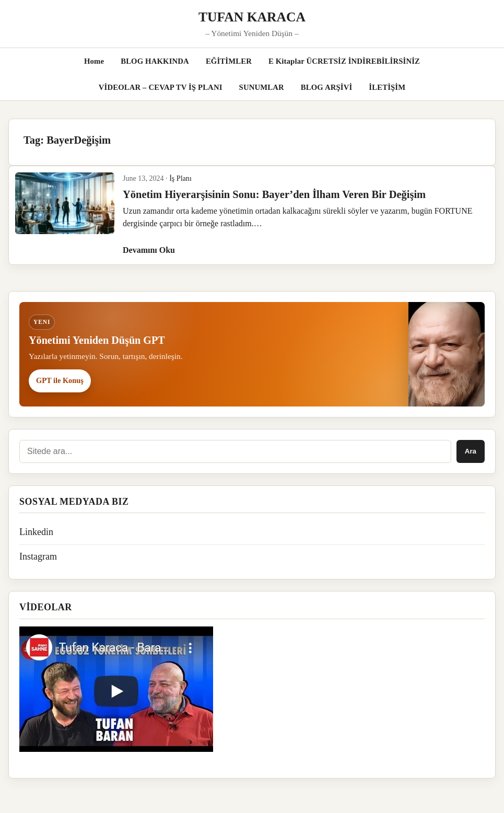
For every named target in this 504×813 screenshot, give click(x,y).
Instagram (38, 556)
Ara (471, 451)
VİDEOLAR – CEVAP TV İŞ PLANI (161, 87)
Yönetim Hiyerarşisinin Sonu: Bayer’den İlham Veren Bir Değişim (274, 194)
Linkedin (36, 532)
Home (94, 61)
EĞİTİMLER (229, 61)
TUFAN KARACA (252, 17)
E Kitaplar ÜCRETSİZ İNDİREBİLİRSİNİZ (344, 61)
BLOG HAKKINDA (155, 61)
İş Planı (180, 178)
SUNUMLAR (262, 87)
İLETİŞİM (387, 87)
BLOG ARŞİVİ (327, 87)
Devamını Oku (149, 250)
